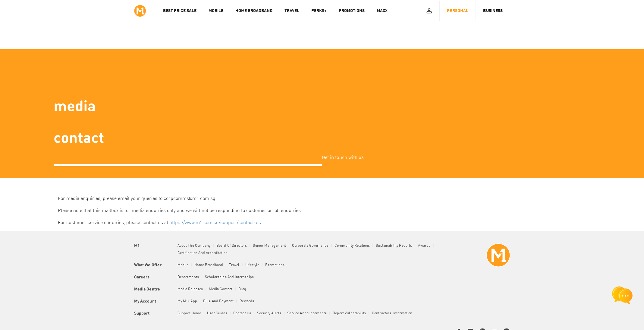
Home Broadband (209, 265)
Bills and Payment (218, 301)
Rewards (247, 301)
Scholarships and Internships (229, 277)
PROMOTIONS (352, 11)
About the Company (194, 246)
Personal (458, 11)
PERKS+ (319, 11)
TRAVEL (292, 11)
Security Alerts (269, 313)
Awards (424, 246)
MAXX (382, 11)
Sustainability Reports (394, 246)
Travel (234, 265)
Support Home (189, 313)
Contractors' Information (392, 313)
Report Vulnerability (349, 313)
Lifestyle (252, 265)
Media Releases (190, 289)
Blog (242, 289)
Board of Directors (232, 246)
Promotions (275, 265)
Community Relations (352, 246)
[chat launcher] (622, 295)
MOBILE (216, 11)
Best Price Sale (180, 11)
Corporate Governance (310, 246)
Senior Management (269, 246)
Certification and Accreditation (203, 253)
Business (493, 11)
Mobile (183, 265)
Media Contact (221, 289)
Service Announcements (307, 313)
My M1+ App (187, 301)
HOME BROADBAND (254, 11)
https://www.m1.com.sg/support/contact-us (215, 223)
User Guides (217, 313)
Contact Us (242, 313)
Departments (188, 277)
